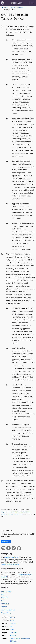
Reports (4, 607)
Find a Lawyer (6, 591)
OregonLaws (16, 3)
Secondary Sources (8, 610)
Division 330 (22, 8)
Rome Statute (15, 639)
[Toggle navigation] (32, 3)
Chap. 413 (13, 8)
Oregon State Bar (10, 557)
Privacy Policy (6, 613)
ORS (16, 632)
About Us (4, 598)
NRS (12, 626)
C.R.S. (12, 620)
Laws (12, 629)
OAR (7, 8)
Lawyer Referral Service (10, 564)
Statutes (13, 623)
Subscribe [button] (6, 542)
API (2, 601)
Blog (3, 594)
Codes (12, 617)
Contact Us (5, 604)
